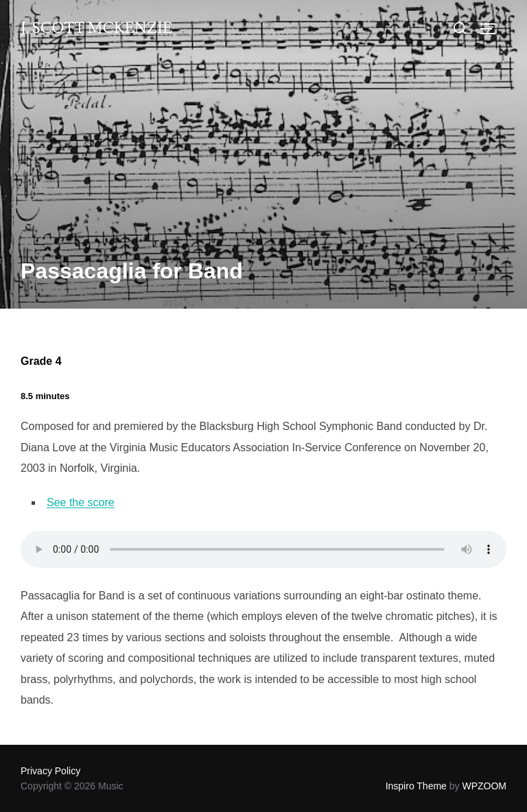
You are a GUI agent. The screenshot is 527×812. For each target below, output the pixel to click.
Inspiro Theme (416, 786)
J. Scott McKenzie (96, 28)
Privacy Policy (50, 771)
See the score (81, 502)
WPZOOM (484, 786)
